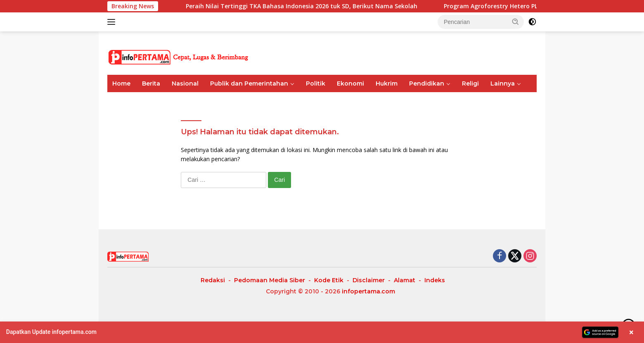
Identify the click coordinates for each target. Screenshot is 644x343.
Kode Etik (329, 280)
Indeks (435, 280)
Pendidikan (427, 83)
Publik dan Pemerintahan (249, 83)
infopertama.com (368, 291)
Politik (316, 83)
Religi (470, 83)
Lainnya (503, 83)
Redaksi (213, 280)
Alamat (405, 280)
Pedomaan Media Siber (270, 280)
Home (121, 83)
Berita (151, 83)
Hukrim (387, 83)
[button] (516, 21)
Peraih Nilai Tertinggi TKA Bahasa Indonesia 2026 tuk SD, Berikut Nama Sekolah (325, 6)
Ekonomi (350, 83)
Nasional (185, 83)
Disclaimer (369, 280)
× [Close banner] (631, 332)
